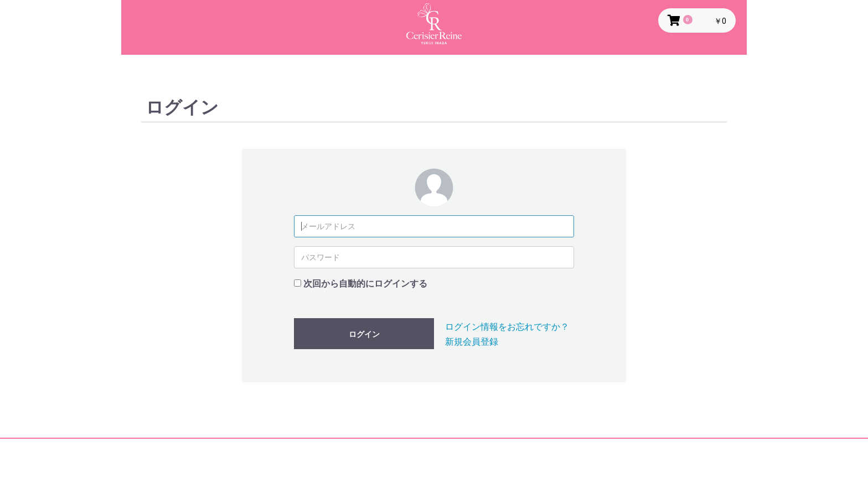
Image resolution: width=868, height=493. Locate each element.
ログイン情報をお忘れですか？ (507, 327)
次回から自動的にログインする (365, 284)
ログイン (364, 334)
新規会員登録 (472, 342)
